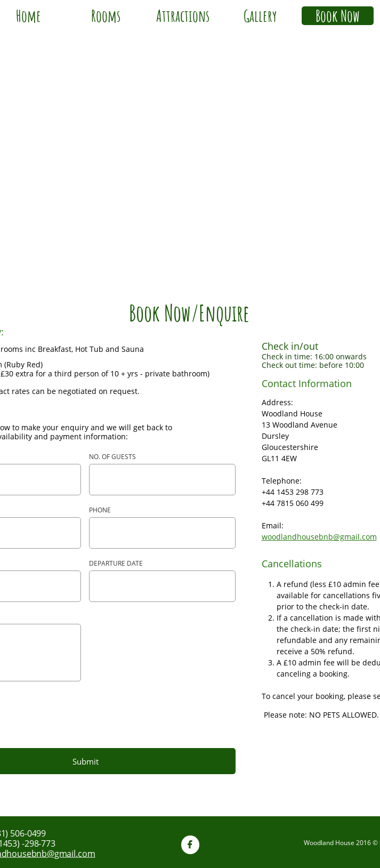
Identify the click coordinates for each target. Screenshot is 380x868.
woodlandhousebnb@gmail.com (319, 537)
